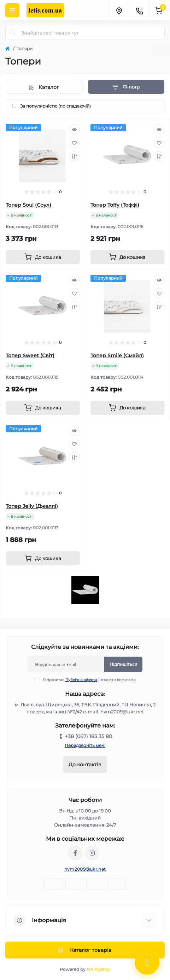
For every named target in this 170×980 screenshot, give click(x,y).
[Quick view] (75, 129)
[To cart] (43, 257)
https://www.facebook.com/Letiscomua (75, 853)
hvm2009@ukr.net (85, 869)
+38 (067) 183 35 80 (89, 736)
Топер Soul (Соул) (28, 205)
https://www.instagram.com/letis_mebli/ (92, 853)
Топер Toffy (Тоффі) (115, 205)
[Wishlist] (75, 143)
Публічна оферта (81, 680)
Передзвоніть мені (85, 745)
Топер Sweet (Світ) (30, 355)
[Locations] (119, 10)
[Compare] (75, 156)
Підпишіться (123, 664)
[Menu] (12, 10)
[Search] (13, 33)
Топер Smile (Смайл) (117, 355)
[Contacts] (139, 10)
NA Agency (99, 969)
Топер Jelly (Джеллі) (32, 506)
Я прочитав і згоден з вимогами (89, 680)
